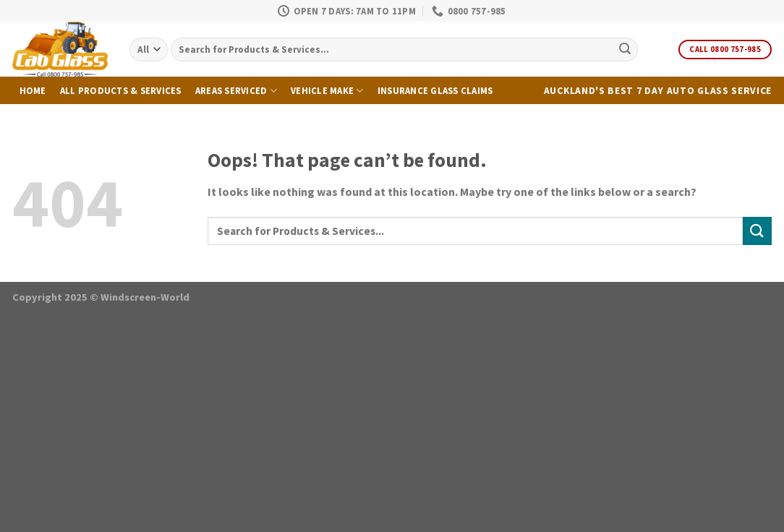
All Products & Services (121, 90)
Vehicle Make (327, 91)
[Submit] (625, 50)
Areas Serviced (236, 91)
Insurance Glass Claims (435, 90)
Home (33, 90)
